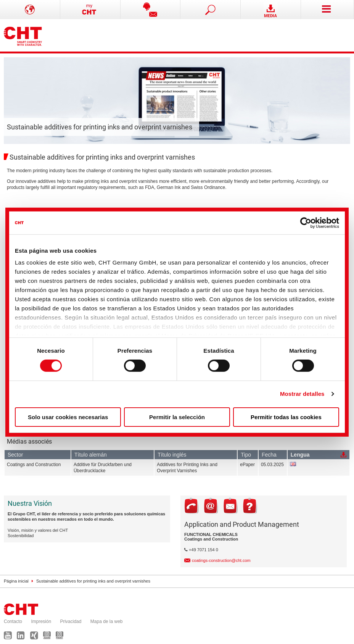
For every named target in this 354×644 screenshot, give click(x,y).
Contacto (13, 621)
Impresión (41, 621)
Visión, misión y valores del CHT (38, 530)
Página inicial (16, 581)
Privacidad (71, 621)
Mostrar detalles (302, 394)
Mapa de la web (107, 621)
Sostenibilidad (21, 536)
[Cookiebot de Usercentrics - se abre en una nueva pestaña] (306, 223)
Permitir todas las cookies (286, 417)
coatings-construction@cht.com (221, 560)
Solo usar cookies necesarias (68, 417)
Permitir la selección (177, 417)
